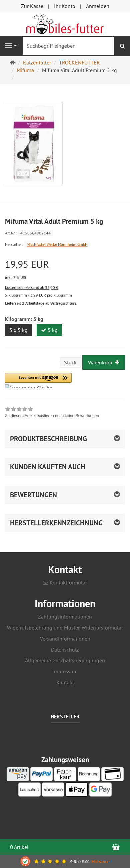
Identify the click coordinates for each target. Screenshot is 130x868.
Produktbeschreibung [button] (48, 439)
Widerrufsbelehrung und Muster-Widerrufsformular (65, 628)
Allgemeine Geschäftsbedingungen (65, 660)
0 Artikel (19, 847)
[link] (52, 413)
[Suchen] (122, 46)
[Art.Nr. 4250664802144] (65, 233)
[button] (38, 381)
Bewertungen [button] (33, 495)
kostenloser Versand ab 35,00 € (32, 287)
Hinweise (101, 861)
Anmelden (98, 6)
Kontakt (65, 682)
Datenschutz (65, 650)
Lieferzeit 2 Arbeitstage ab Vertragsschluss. (41, 303)
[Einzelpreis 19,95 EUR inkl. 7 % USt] (65, 270)
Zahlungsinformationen (65, 617)
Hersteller (65, 717)
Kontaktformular (65, 582)
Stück (70, 362)
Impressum (65, 671)
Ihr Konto (65, 6)
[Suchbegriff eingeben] (68, 46)
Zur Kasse (32, 6)
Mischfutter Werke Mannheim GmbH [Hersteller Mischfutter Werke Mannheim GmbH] (57, 244)
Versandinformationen (65, 639)
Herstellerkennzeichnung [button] (56, 523)
